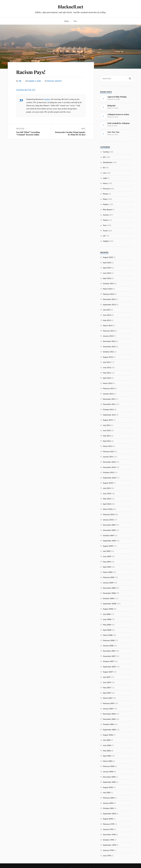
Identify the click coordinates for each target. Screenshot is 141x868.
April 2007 (107, 693)
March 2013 (108, 325)
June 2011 (107, 430)
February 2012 (109, 388)
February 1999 (109, 824)
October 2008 (108, 598)
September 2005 (109, 782)
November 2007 (109, 656)
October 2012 (108, 352)
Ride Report (108, 209)
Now (75, 21)
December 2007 (109, 651)
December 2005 (109, 777)
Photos (106, 194)
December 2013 (109, 299)
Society (58, 81)
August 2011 (108, 420)
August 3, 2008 (35, 81)
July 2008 (107, 614)
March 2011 (108, 446)
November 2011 (109, 404)
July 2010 (107, 488)
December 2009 (109, 525)
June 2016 (107, 273)
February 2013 (109, 331)
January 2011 (108, 457)
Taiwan (106, 220)
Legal (105, 178)
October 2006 (108, 724)
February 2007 (109, 703)
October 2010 (108, 472)
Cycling (106, 152)
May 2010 (107, 499)
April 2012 (107, 378)
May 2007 (107, 688)
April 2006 (107, 756)
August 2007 (108, 672)
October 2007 (108, 661)
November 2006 (109, 719)
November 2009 (109, 530)
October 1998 (108, 840)
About (66, 21)
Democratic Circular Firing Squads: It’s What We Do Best (70, 133)
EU (104, 167)
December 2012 (109, 341)
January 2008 (108, 646)
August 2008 (108, 609)
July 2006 (107, 740)
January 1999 (108, 829)
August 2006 (108, 735)
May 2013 (107, 320)
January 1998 (108, 850)
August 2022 (108, 257)
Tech (105, 225)
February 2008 (109, 640)
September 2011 (109, 415)
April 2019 (107, 268)
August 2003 (108, 819)
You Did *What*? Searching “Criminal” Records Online (28, 133)
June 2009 (107, 556)
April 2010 (107, 504)
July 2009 (107, 551)
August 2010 (108, 483)
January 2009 (108, 583)
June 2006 (107, 745)
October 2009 (108, 535)
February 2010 (109, 514)
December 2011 (109, 399)
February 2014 (109, 294)
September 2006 (109, 730)
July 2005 (107, 792)
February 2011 (109, 451)
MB (20, 81)
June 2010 (107, 493)
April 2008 (107, 630)
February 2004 (109, 798)
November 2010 (109, 467)
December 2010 (109, 462)
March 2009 (108, 572)
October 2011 (108, 409)
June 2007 (107, 682)
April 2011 (107, 441)
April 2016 (107, 278)
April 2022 (107, 262)
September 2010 (109, 478)
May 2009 (107, 562)
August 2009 (108, 546)
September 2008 (109, 604)
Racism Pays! (31, 72)
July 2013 (107, 310)
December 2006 (109, 714)
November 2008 (109, 593)
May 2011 (107, 436)
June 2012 (107, 367)
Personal (106, 189)
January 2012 (108, 394)
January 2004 (108, 803)
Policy (105, 199)
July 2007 (107, 677)
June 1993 (107, 855)
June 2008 (107, 619)
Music (105, 183)
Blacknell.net (70, 7)
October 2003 (108, 808)
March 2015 (108, 289)
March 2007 (108, 698)
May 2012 (107, 373)
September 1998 (109, 845)
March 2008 (108, 635)
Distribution (108, 162)
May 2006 (107, 751)
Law (104, 173)
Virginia (106, 241)
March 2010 (108, 509)
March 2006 (108, 761)
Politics (51, 81)
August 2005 (108, 787)
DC (104, 157)
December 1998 (109, 834)
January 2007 (108, 709)
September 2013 (109, 304)
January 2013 (108, 336)
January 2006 (108, 772)
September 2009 (109, 541)
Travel (105, 231)
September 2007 (109, 667)
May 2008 (107, 625)
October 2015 (108, 283)
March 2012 (108, 383)
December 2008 (109, 588)
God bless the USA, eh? (26, 90)
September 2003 (109, 813)
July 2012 (107, 362)
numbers (47, 99)
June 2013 (107, 315)
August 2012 (108, 357)
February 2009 (109, 577)
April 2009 (107, 567)
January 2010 (108, 520)
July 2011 (107, 425)
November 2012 (109, 346)
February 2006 (109, 766)
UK (104, 236)
